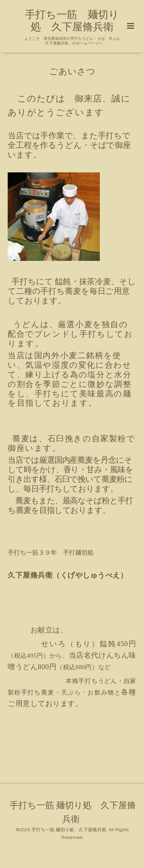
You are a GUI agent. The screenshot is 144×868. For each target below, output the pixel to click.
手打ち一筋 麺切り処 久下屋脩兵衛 (73, 812)
